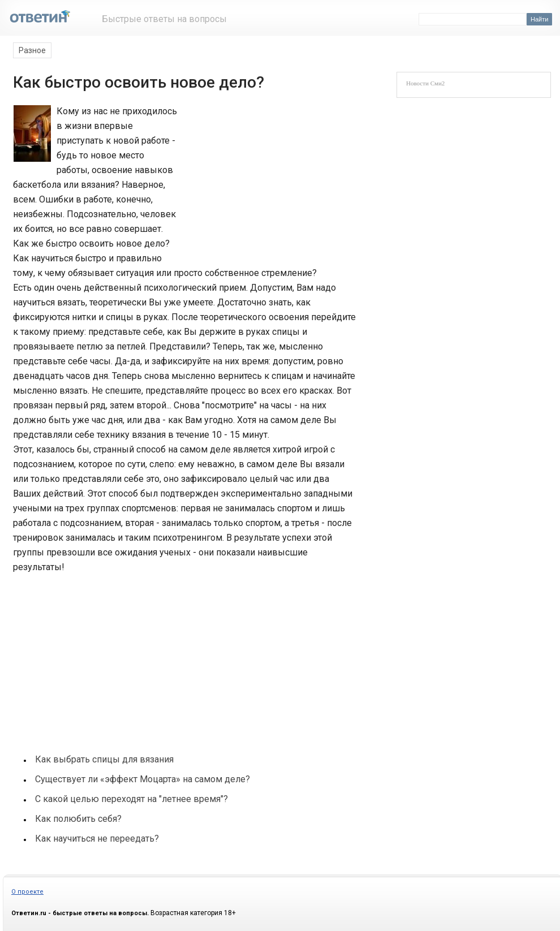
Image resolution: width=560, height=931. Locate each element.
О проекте (27, 892)
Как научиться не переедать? (97, 839)
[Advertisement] (264, 180)
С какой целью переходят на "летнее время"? (132, 799)
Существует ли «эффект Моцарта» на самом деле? (143, 779)
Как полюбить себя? (78, 819)
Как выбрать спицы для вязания (104, 759)
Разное (32, 50)
